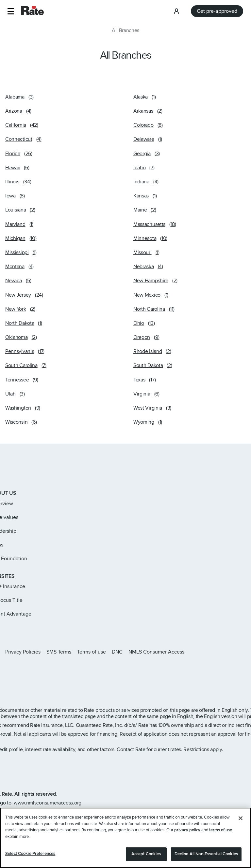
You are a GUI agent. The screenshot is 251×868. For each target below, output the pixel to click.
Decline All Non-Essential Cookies (206, 857)
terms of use (221, 833)
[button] (11, 11)
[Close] (241, 822)
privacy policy (187, 833)
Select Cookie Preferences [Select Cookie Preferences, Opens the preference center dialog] (30, 857)
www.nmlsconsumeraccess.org (48, 803)
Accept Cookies (146, 857)
